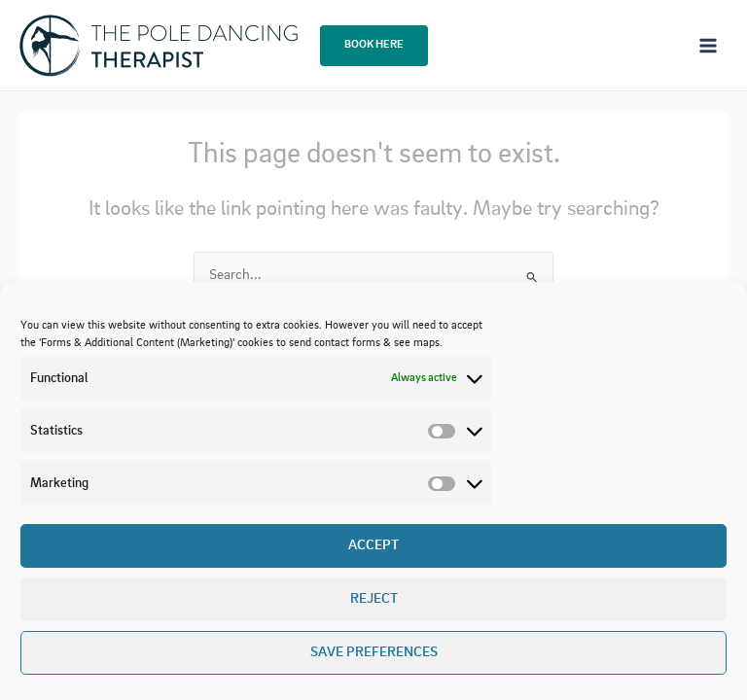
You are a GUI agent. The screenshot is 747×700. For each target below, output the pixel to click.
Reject (374, 599)
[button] (374, 46)
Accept (373, 546)
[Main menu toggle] (708, 45)
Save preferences (374, 653)
